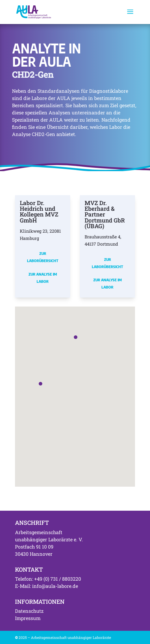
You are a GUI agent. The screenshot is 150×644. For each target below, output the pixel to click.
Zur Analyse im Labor (43, 278)
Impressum (28, 618)
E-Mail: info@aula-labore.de (46, 586)
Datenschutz (29, 611)
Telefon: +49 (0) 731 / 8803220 (48, 579)
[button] (40, 384)
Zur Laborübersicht (43, 257)
